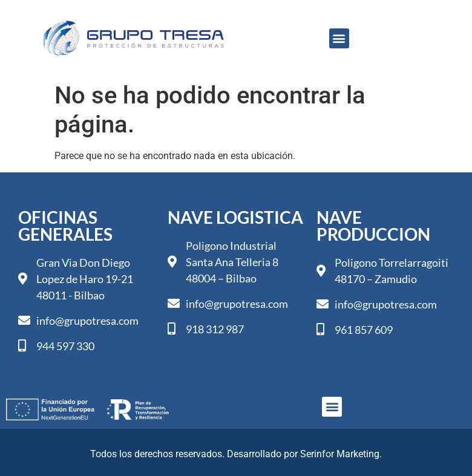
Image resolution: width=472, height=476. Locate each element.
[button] (339, 38)
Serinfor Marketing (340, 454)
